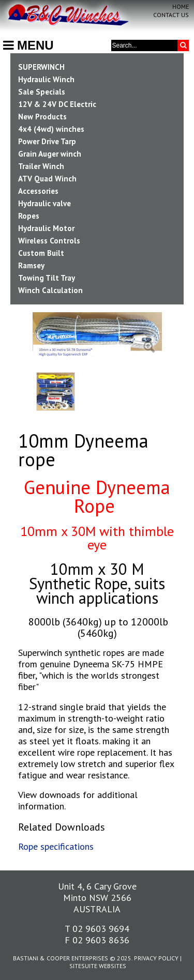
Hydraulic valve (44, 203)
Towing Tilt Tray (47, 278)
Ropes (29, 216)
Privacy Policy (156, 958)
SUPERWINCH (41, 67)
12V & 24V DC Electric (57, 104)
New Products (42, 117)
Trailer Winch (41, 166)
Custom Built (41, 253)
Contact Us (171, 15)
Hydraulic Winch (46, 79)
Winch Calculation (50, 290)
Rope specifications (56, 846)
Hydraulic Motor (46, 228)
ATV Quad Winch (47, 179)
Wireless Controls (49, 241)
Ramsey (31, 265)
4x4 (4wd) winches (51, 129)
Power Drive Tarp (47, 141)
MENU (28, 45)
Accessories (38, 191)
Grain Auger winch (50, 154)
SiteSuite (83, 966)
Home (181, 6)
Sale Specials (42, 92)
